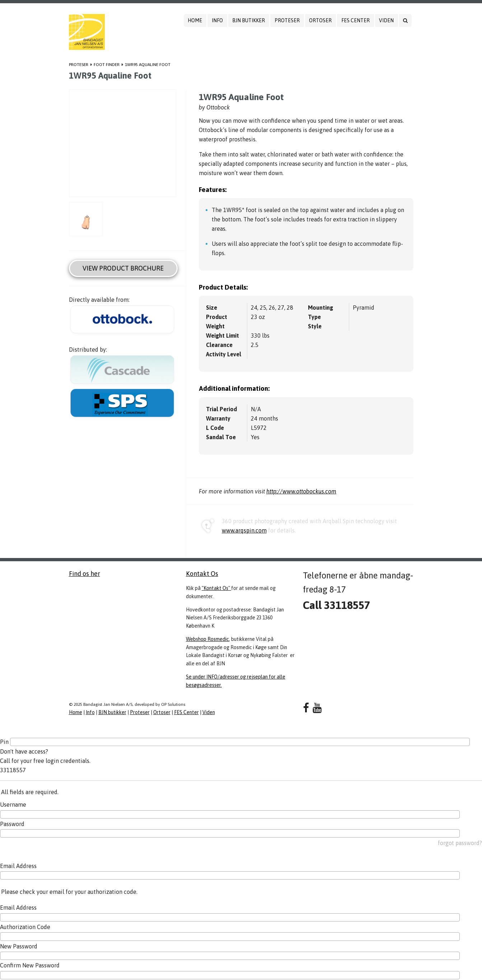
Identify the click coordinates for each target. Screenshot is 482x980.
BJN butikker (249, 20)
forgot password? (460, 843)
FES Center (355, 20)
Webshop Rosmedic (207, 639)
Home (195, 20)
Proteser (287, 20)
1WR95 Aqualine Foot (148, 65)
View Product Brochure (123, 268)
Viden (386, 20)
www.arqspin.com (244, 530)
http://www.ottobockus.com (301, 491)
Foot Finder (107, 65)
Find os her (85, 574)
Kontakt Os (202, 574)
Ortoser (320, 20)
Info (217, 20)
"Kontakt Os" (216, 588)
